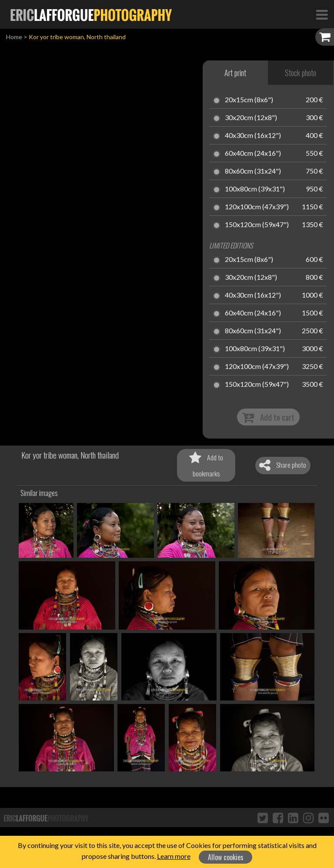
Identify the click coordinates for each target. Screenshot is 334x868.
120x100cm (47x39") (257, 207)
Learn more (174, 856)
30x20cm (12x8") (251, 118)
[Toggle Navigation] (322, 14)
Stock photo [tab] (301, 73)
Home (14, 37)
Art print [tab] (235, 73)
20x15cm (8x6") (249, 100)
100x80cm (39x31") (255, 189)
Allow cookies (226, 857)
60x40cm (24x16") (253, 154)
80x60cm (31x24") (253, 171)
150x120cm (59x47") (257, 225)
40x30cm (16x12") (253, 136)
